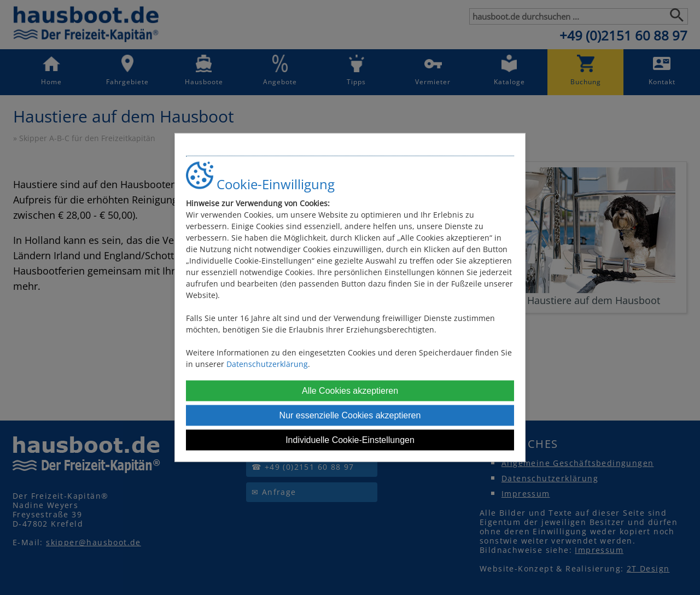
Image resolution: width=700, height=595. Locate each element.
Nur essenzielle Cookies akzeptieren (350, 415)
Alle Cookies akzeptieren (350, 390)
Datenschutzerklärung (267, 363)
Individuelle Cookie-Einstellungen (350, 439)
